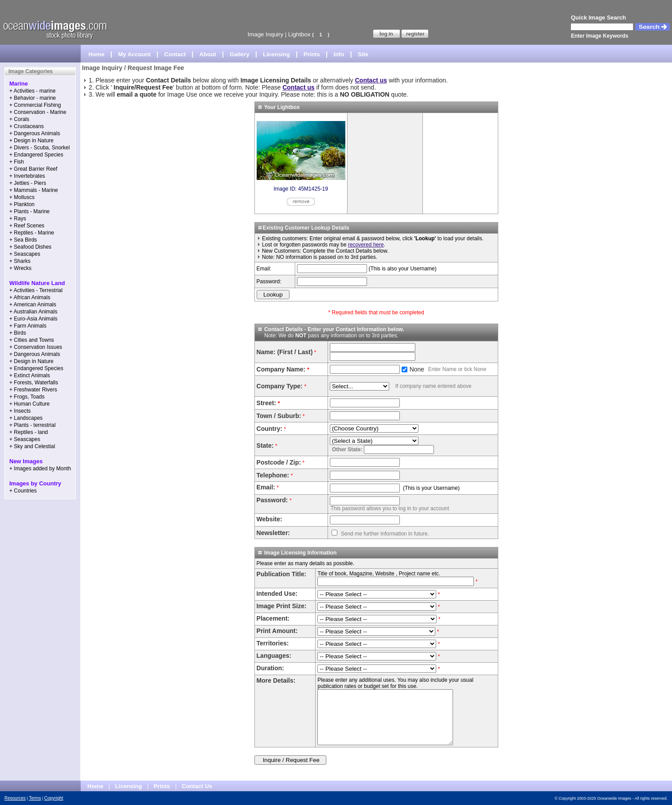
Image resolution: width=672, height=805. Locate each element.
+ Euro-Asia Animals (33, 319)
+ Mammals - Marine (34, 190)
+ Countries (23, 491)
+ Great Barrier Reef (33, 169)
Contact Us (197, 786)
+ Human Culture (29, 404)
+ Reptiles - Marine (32, 233)
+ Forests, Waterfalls (34, 383)
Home (97, 54)
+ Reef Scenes (27, 226)
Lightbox (299, 34)
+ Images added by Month (40, 469)
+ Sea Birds (23, 240)
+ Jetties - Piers (28, 183)
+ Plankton (22, 204)
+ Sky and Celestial (32, 446)
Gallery (239, 54)
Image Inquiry (265, 34)
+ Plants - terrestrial (32, 425)
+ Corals (19, 119)
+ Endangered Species (36, 155)
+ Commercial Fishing (35, 105)
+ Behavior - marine (33, 98)
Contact (175, 54)
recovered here (366, 245)
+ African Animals (30, 297)
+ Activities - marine (32, 91)
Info (339, 54)
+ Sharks (20, 261)
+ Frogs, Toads (27, 397)
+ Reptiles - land (29, 432)
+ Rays (18, 219)
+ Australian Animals (33, 312)
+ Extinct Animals (30, 375)
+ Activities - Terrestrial (36, 290)
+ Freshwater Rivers (33, 390)
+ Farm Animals (28, 326)
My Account (135, 54)
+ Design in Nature (31, 141)
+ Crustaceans (27, 126)
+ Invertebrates (27, 176)
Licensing (276, 54)
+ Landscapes (26, 418)
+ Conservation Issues (36, 347)
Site (363, 54)
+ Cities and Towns (32, 340)
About (208, 54)
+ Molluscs (22, 197)
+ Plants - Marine (29, 211)
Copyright (54, 798)
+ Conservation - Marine (38, 112)
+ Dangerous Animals (35, 133)
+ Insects (20, 411)
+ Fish (17, 162)
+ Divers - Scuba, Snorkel (39, 148)
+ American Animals (33, 305)
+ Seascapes (25, 254)
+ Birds (18, 333)
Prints (312, 54)
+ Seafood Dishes (30, 247)
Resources (15, 798)
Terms (35, 798)
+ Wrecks (20, 268)
